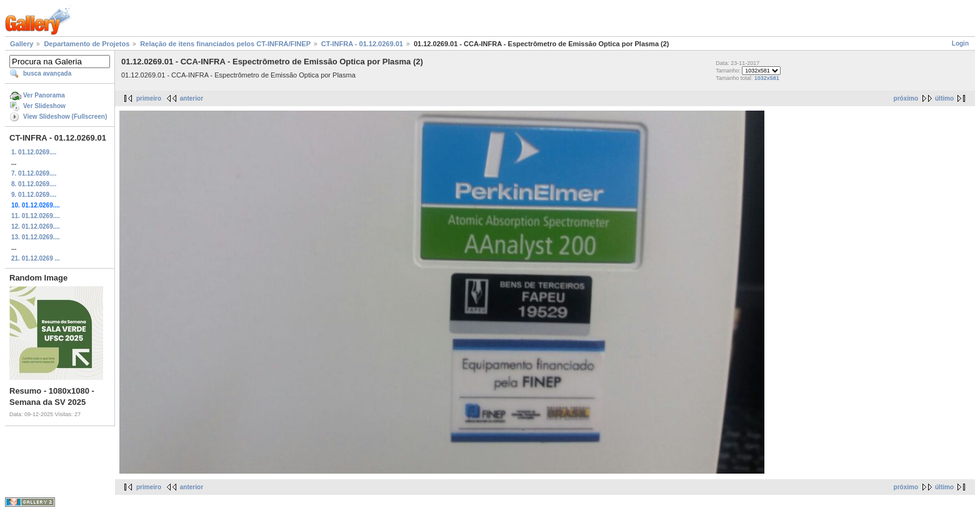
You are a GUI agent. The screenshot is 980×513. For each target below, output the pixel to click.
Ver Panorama (44, 95)
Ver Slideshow (44, 106)
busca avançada (47, 73)
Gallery (22, 44)
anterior (192, 98)
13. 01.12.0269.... (36, 237)
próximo (906, 98)
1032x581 (767, 78)
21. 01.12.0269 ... (36, 258)
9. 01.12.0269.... (34, 195)
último (944, 98)
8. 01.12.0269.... (34, 184)
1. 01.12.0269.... (34, 152)
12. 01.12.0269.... (36, 227)
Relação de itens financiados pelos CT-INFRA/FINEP (225, 44)
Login (960, 43)
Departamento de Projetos (87, 44)
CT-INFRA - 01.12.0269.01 (362, 44)
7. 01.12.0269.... (34, 173)
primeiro (149, 98)
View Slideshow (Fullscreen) (65, 117)
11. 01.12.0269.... (36, 216)
